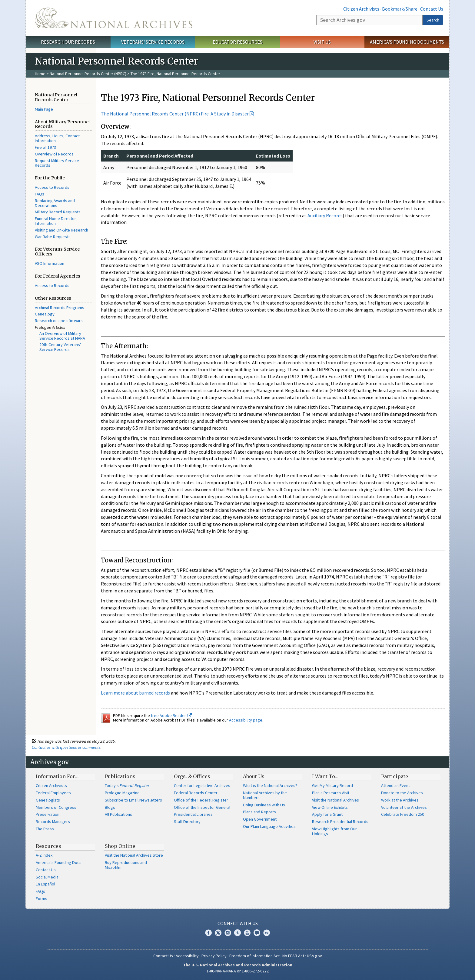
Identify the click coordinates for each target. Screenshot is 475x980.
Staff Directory (187, 822)
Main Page (44, 109)
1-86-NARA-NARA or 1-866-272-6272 (238, 971)
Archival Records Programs (60, 308)
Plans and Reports (259, 812)
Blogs (110, 807)
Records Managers (53, 822)
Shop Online (120, 846)
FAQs (40, 194)
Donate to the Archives (402, 793)
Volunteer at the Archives (404, 807)
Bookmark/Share (400, 9)
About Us (254, 776)
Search (433, 20)
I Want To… (325, 776)
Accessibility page (246, 720)
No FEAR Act (293, 956)
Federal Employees (53, 793)
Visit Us (322, 42)
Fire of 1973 (45, 147)
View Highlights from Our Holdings (334, 831)
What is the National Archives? (270, 785)
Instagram (228, 933)
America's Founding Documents (407, 42)
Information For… (57, 776)
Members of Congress (56, 807)
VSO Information (50, 263)
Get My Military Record (332, 785)
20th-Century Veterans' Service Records (60, 347)
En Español (45, 884)
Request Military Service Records (57, 163)
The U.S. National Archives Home (114, 18)
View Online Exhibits (330, 807)
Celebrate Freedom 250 (403, 814)
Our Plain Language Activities (269, 826)
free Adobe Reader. (171, 715)
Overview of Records (54, 154)
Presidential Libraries (193, 814)
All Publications (118, 814)
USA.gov (314, 956)
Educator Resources (237, 42)
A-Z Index (44, 855)
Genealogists (48, 800)
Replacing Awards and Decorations (55, 203)
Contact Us (432, 9)
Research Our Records (68, 42)
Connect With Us (238, 923)
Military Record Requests (58, 212)
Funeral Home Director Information (55, 221)
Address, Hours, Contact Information (57, 138)
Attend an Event (395, 785)
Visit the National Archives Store (134, 855)
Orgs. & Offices (192, 776)
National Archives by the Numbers (265, 795)
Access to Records (52, 187)
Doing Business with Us (264, 805)
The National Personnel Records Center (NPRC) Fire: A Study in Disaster (175, 114)
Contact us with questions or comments (66, 747)
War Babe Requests (53, 237)
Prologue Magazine (122, 793)
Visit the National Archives (335, 800)
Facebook (208, 933)
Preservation (48, 814)
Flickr (267, 933)
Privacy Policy (214, 956)
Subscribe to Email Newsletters (133, 800)
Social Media (47, 877)
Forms (42, 898)
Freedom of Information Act (254, 956)
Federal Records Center (196, 793)
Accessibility (187, 956)
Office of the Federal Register (201, 800)
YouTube (247, 933)
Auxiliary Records (325, 215)
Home (40, 74)
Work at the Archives (400, 800)
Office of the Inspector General (202, 807)
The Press (45, 829)
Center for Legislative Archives (202, 785)
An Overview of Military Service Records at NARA (62, 336)
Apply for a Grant (327, 814)
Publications (120, 776)
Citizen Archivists (361, 9)
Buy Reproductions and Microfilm (126, 865)
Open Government (260, 819)
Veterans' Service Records (153, 42)
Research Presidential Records (340, 822)
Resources (48, 846)
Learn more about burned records (135, 693)
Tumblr (237, 933)
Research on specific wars (59, 321)
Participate (395, 776)
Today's (127, 785)
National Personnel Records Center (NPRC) (88, 74)
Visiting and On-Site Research (61, 230)
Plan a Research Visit (331, 793)
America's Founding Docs (59, 862)
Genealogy (45, 314)
